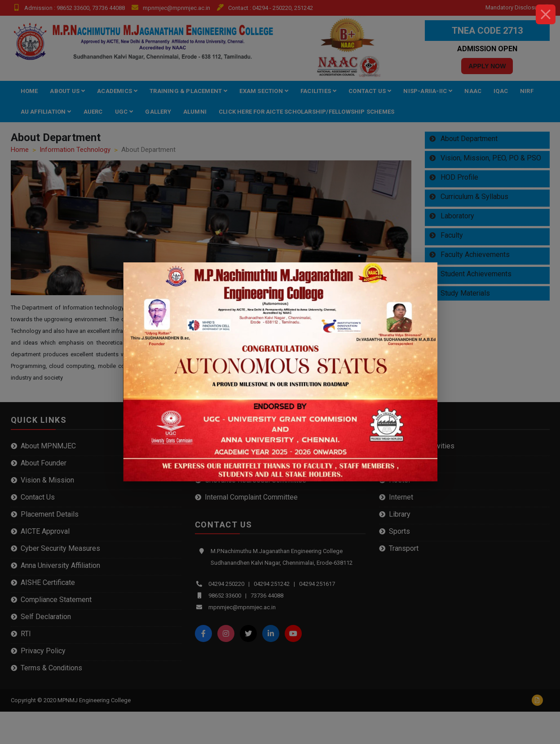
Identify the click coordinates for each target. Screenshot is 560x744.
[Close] (546, 14)
